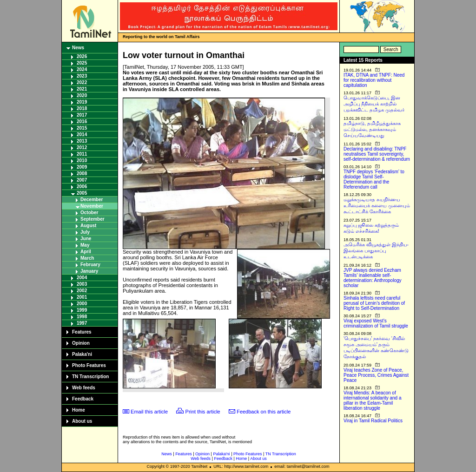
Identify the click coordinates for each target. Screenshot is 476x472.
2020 (82, 95)
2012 (82, 147)
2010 (82, 161)
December (92, 200)
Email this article (149, 412)
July (85, 232)
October (89, 213)
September (93, 219)
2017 (82, 115)
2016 (82, 121)
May (85, 245)
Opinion (81, 343)
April (86, 252)
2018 (82, 108)
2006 (82, 187)
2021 (82, 89)
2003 (82, 284)
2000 (82, 304)
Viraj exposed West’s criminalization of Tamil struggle (376, 323)
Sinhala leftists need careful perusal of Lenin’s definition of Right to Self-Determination (374, 303)
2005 (82, 193)
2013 (82, 141)
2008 (82, 174)
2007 (82, 180)
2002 (82, 291)
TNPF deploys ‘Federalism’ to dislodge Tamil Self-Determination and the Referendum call (374, 179)
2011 (82, 154)
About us (82, 421)
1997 (82, 323)
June (86, 239)
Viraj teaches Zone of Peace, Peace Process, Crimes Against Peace (376, 375)
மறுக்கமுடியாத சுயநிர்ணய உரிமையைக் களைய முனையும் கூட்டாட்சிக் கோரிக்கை (377, 206)
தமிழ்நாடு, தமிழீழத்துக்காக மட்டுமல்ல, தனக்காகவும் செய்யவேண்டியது (372, 129)
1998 (82, 317)
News (78, 48)
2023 (82, 76)
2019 (82, 102)
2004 (82, 278)
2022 (82, 82)
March (87, 258)
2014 (82, 134)
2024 (82, 69)
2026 (82, 56)
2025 (82, 63)
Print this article (203, 412)
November (92, 206)
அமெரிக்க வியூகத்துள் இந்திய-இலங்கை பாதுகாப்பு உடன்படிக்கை (376, 251)
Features (82, 332)
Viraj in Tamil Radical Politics (373, 421)
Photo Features (89, 365)
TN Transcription (90, 377)
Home (79, 410)
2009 (82, 167)
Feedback (83, 399)
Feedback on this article (264, 412)
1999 (82, 310)
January (89, 271)
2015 (82, 128)
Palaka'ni (82, 354)
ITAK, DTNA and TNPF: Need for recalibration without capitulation (374, 80)
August (88, 226)
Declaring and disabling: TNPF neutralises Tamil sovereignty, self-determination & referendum (377, 154)
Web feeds (84, 388)
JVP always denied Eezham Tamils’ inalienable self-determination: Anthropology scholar (373, 278)
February (90, 265)
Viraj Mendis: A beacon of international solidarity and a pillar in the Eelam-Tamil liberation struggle (373, 400)
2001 (82, 297)
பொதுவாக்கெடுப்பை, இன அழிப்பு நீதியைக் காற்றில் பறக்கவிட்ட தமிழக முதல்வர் (374, 104)
